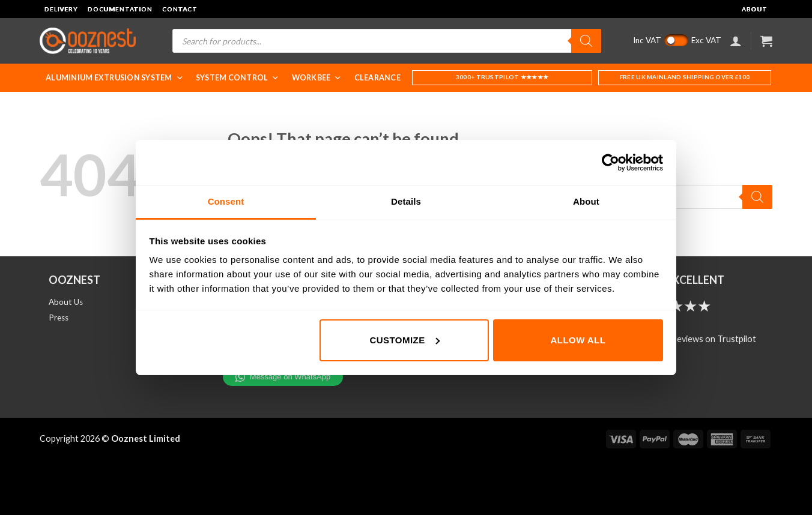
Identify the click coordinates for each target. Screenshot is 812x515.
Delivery (61, 9)
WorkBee (317, 78)
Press (59, 318)
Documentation (120, 9)
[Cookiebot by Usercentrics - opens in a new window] (611, 163)
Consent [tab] (226, 201)
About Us (66, 302)
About (755, 9)
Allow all (578, 340)
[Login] (736, 41)
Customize (404, 340)
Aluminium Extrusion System (115, 78)
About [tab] (586, 201)
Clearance (377, 78)
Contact (180, 9)
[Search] (586, 41)
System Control (238, 78)
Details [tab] (406, 201)
